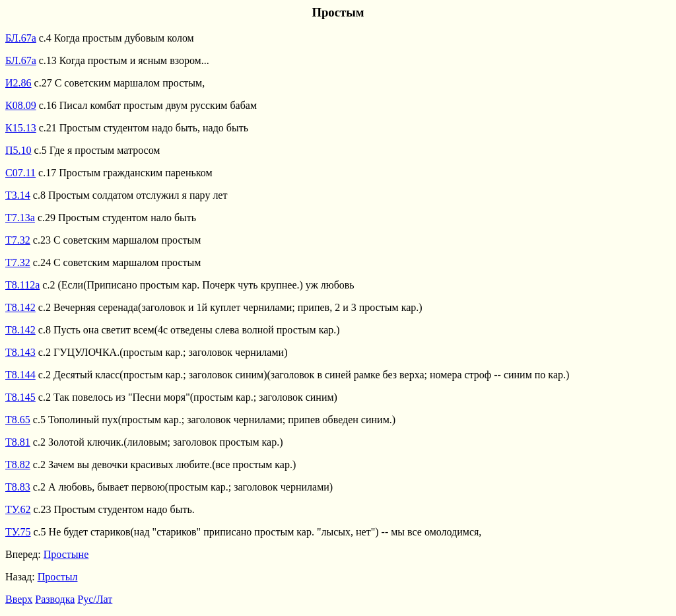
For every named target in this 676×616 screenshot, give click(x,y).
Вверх (19, 599)
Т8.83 (18, 487)
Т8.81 (18, 442)
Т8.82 (18, 464)
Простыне (66, 554)
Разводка (55, 599)
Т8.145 (20, 397)
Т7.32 (18, 240)
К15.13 (21, 128)
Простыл (58, 577)
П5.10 (18, 150)
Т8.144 (20, 375)
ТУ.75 (18, 532)
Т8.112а (22, 285)
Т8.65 (18, 420)
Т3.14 (18, 195)
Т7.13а (20, 218)
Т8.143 (20, 352)
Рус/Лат (95, 599)
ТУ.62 (18, 509)
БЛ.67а (21, 38)
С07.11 (20, 173)
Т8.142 (20, 307)
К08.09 (21, 105)
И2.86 (18, 83)
